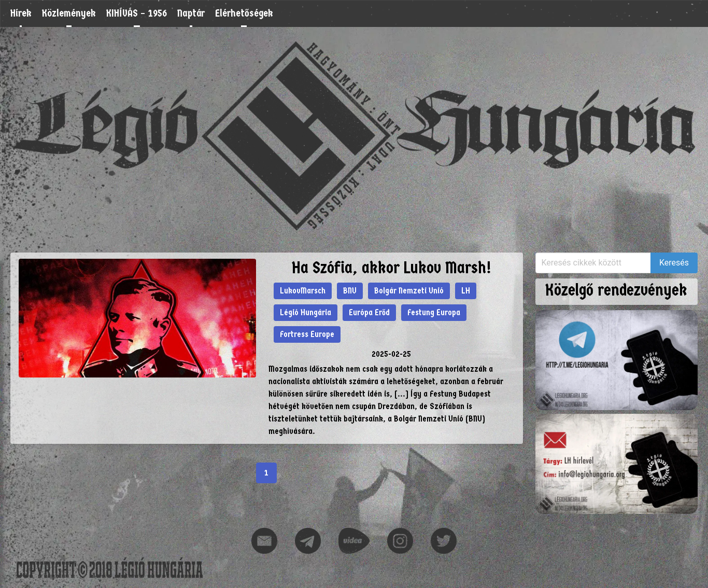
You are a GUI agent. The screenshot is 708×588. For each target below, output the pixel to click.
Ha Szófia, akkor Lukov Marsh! (392, 268)
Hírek (21, 13)
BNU (350, 291)
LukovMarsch (303, 291)
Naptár (191, 13)
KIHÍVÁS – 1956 (137, 13)
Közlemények (69, 13)
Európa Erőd (369, 312)
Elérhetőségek (244, 13)
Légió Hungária (306, 312)
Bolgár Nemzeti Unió (409, 291)
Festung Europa (434, 312)
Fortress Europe (307, 334)
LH (466, 291)
